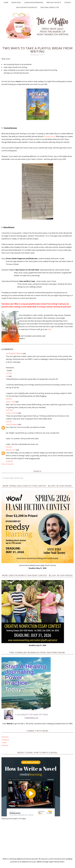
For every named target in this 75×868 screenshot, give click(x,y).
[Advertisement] (37, 839)
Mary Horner (11, 450)
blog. (50, 329)
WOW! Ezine (16, 2)
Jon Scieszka (37, 336)
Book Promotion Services (27, 7)
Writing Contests (54, 2)
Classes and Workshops (34, 2)
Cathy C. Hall (10, 402)
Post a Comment (8, 464)
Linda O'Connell (12, 413)
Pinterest (5, 745)
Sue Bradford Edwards (14, 353)
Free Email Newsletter (50, 7)
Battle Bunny (26, 336)
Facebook (5, 737)
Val (7, 376)
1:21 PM (9, 373)
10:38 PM (9, 461)
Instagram (5, 740)
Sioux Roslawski (12, 424)
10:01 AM (9, 410)
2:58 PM (9, 422)
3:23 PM (9, 447)
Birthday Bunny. (50, 136)
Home (6, 2)
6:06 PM (9, 399)
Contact (68, 2)
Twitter (4, 743)
